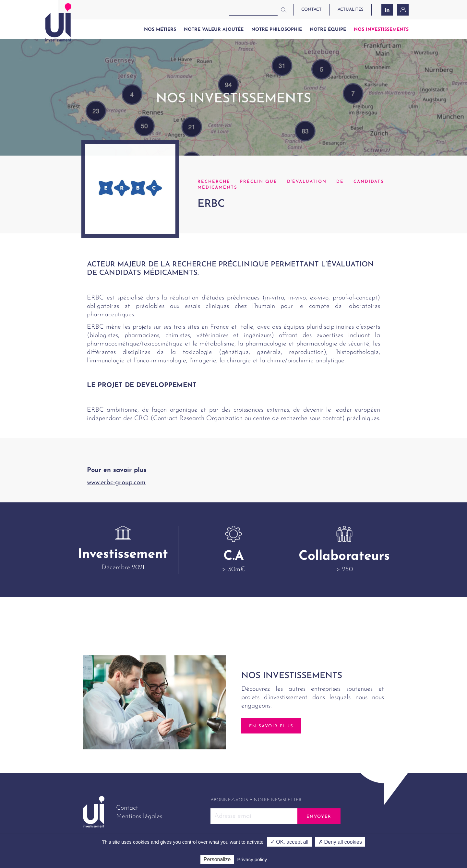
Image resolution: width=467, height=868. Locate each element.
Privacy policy (252, 859)
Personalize (217, 859)
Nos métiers (160, 30)
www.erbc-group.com (116, 483)
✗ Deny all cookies (340, 842)
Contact (127, 808)
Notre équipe (328, 30)
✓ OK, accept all (289, 842)
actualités (351, 10)
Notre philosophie (277, 30)
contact (311, 10)
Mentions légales (139, 816)
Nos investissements (381, 30)
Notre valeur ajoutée (214, 30)
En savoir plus (271, 726)
